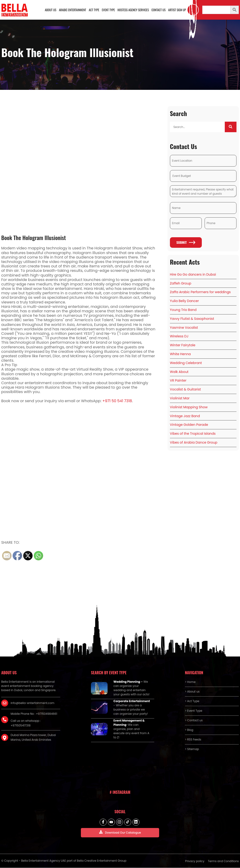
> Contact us (194, 720)
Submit (186, 243)
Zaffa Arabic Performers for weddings (200, 292)
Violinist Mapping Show (189, 407)
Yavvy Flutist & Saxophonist (192, 319)
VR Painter (178, 381)
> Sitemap (192, 749)
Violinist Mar (180, 398)
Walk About (179, 372)
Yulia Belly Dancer (184, 301)
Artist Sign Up (177, 10)
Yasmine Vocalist (184, 328)
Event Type (109, 10)
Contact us (159, 10)
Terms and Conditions (223, 861)
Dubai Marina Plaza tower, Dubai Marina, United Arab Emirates (33, 738)
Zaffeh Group (181, 283)
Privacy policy (195, 861)
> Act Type (192, 701)
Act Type (94, 10)
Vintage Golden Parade (189, 425)
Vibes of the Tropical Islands (193, 434)
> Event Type (194, 711)
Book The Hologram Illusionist (34, 238)
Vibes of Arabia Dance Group (194, 443)
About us (51, 10)
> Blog (189, 730)
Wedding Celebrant (186, 363)
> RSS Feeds (193, 740)
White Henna (180, 354)
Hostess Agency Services (133, 10)
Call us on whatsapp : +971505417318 (26, 723)
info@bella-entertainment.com (32, 703)
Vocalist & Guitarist (185, 390)
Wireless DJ (179, 336)
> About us (192, 692)
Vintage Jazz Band (185, 416)
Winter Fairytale (183, 345)
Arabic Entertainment (73, 10)
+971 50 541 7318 (117, 401)
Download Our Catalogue (120, 833)
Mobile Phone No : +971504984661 (34, 714)
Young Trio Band (183, 310)
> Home (190, 682)
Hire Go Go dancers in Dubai (193, 275)
